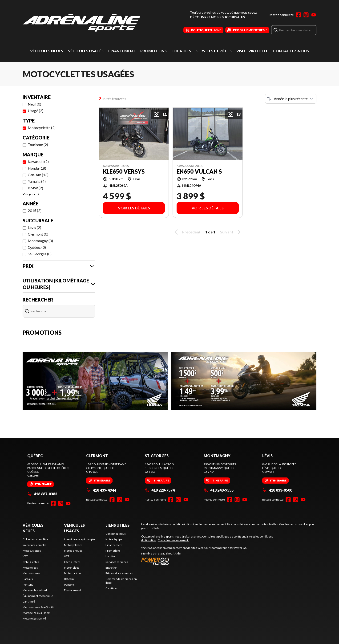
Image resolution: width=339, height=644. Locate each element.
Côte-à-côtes (31, 562)
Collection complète (35, 539)
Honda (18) (37, 168)
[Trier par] (291, 99)
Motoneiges (30, 568)
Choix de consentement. (173, 540)
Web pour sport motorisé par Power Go (222, 548)
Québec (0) (37, 247)
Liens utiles (117, 525)
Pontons (28, 585)
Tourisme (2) (38, 145)
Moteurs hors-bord (35, 590)
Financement (122, 51)
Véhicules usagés (86, 51)
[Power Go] (194, 561)
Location (182, 51)
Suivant (231, 232)
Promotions (153, 51)
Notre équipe (114, 539)
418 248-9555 (219, 490)
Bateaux (28, 579)
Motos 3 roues (73, 551)
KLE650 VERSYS (124, 171)
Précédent (187, 232)
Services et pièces (214, 51)
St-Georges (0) (40, 254)
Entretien (111, 568)
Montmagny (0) (40, 241)
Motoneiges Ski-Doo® (36, 613)
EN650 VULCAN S (199, 171)
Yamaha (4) (37, 181)
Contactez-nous (291, 51)
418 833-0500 (277, 490)
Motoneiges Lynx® (34, 618)
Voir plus (31, 194)
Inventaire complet (34, 545)
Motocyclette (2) (42, 128)
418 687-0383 (42, 494)
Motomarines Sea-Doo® (38, 607)
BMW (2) (35, 188)
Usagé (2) (36, 111)
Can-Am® (29, 601)
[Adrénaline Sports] (81, 23)
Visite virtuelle (252, 51)
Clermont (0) (38, 234)
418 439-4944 (101, 490)
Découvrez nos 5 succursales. (218, 17)
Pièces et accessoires (119, 573)
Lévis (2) (34, 227)
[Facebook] (299, 15)
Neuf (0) (34, 104)
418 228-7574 (160, 490)
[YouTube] (314, 15)
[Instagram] (306, 15)
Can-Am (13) (38, 175)
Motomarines (31, 573)
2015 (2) (35, 210)
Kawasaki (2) (38, 161)
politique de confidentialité (235, 536)
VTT (25, 556)
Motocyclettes (32, 551)
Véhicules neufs (47, 51)
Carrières (112, 588)
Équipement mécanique (38, 596)
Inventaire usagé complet (80, 539)
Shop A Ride (173, 553)
